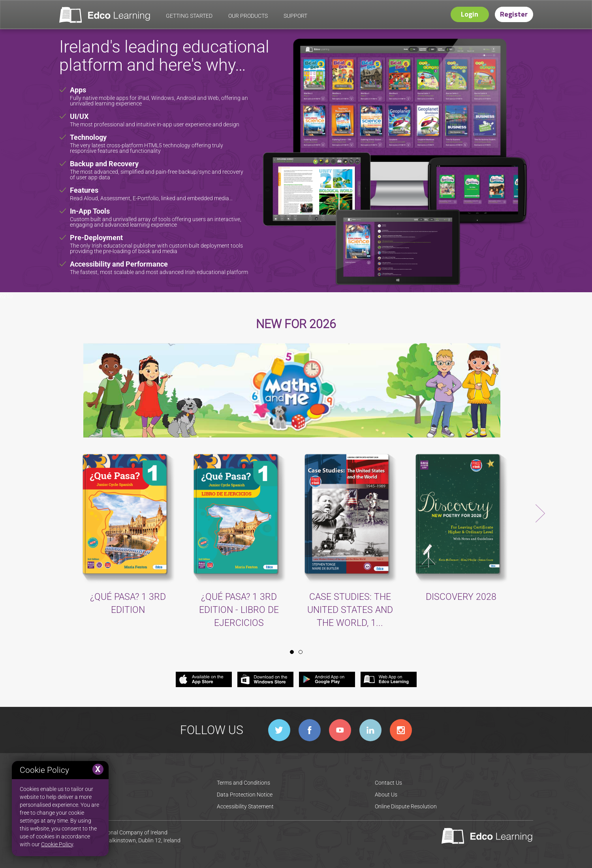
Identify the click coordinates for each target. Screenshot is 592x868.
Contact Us (388, 783)
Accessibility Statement (245, 806)
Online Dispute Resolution (406, 806)
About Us (386, 795)
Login (470, 14)
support (295, 16)
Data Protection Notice (245, 795)
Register (514, 14)
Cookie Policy (57, 844)
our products (248, 16)
